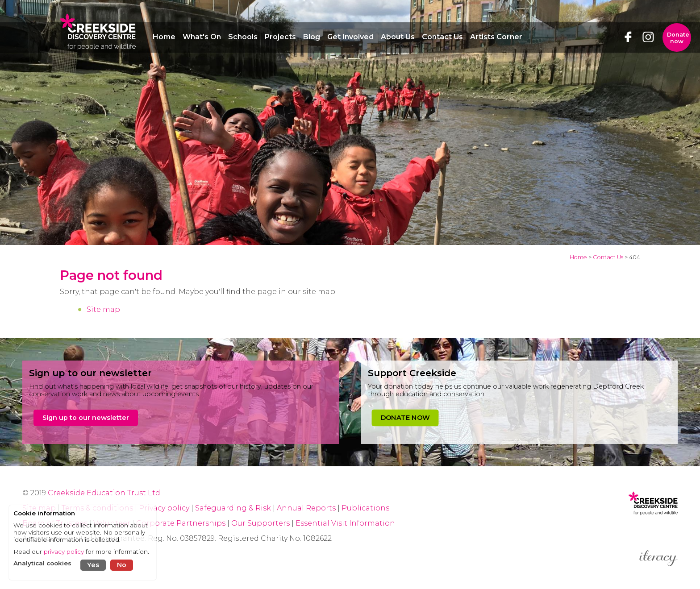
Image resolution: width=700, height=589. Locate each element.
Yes (93, 565)
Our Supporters (261, 523)
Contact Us (608, 257)
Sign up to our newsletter (86, 418)
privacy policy (64, 552)
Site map (103, 309)
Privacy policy (164, 508)
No (122, 565)
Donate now (678, 38)
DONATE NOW (405, 417)
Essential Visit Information (345, 523)
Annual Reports (307, 508)
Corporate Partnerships (181, 523)
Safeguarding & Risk (233, 508)
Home (578, 257)
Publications (365, 508)
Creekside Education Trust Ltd (104, 493)
